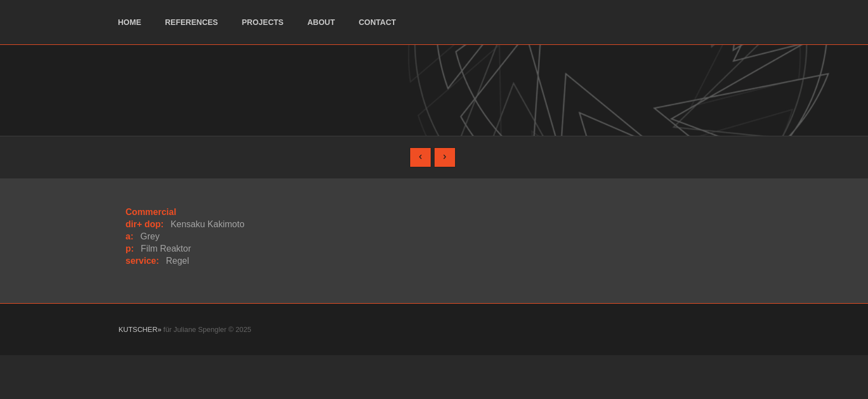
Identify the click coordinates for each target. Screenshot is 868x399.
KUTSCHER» (140, 329)
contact (377, 22)
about (321, 22)
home (130, 22)
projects (263, 22)
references (192, 22)
